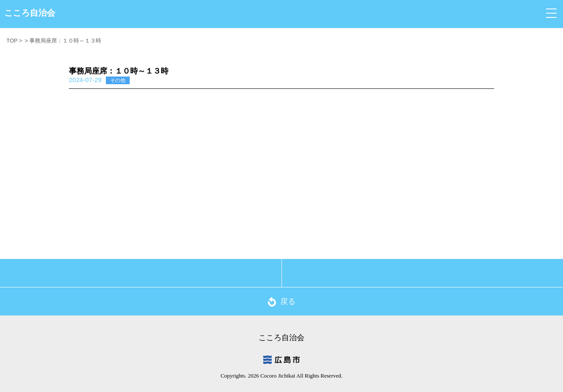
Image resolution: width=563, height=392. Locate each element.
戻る (282, 302)
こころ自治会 (30, 13)
